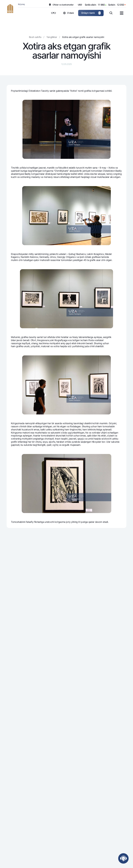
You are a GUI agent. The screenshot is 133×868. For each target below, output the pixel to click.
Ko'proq (21, 4)
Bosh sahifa (35, 37)
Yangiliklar (52, 37)
